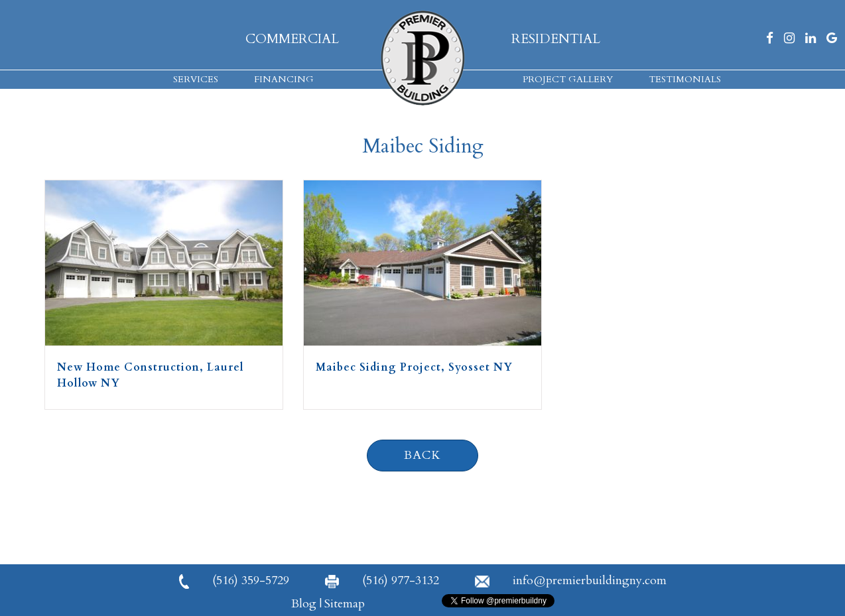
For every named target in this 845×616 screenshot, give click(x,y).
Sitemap (345, 604)
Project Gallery (568, 79)
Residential (556, 39)
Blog (304, 604)
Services (196, 79)
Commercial (292, 39)
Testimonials (685, 79)
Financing (284, 79)
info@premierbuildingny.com (571, 581)
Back (422, 455)
